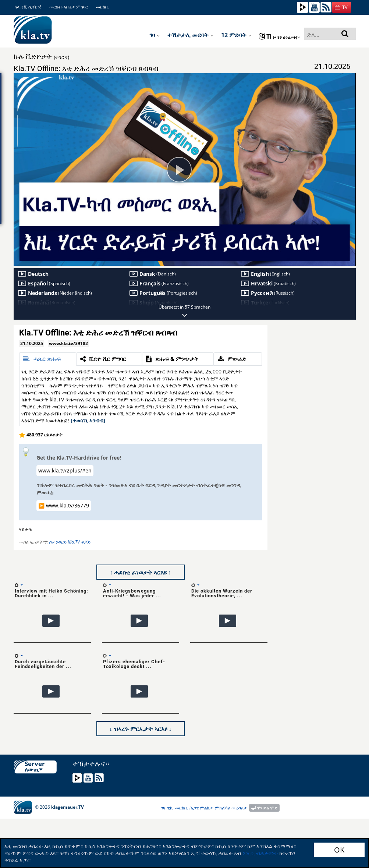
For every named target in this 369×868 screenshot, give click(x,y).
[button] (342, 7)
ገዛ (155, 35)
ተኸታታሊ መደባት (191, 35)
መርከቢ (102, 7)
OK (339, 850)
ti (280, 36)
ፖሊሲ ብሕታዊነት (260, 853)
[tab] (48, 359)
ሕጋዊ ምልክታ (201, 808)
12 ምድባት (236, 35)
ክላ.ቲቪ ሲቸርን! (28, 7)
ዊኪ (170, 808)
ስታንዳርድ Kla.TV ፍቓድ (70, 542)
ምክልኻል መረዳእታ (231, 808)
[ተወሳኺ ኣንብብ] (88, 420)
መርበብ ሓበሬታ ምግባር (69, 7)
